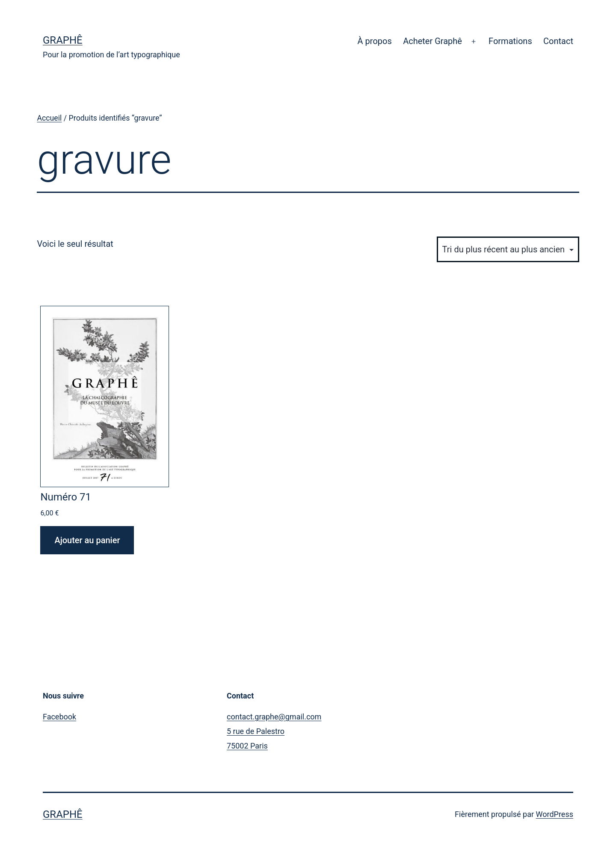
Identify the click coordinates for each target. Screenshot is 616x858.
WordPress (555, 814)
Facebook (59, 717)
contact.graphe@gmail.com (274, 717)
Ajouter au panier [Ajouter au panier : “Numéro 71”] (87, 540)
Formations (510, 41)
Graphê (63, 40)
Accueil (49, 118)
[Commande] (508, 249)
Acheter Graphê (432, 41)
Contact (558, 41)
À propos (375, 41)
